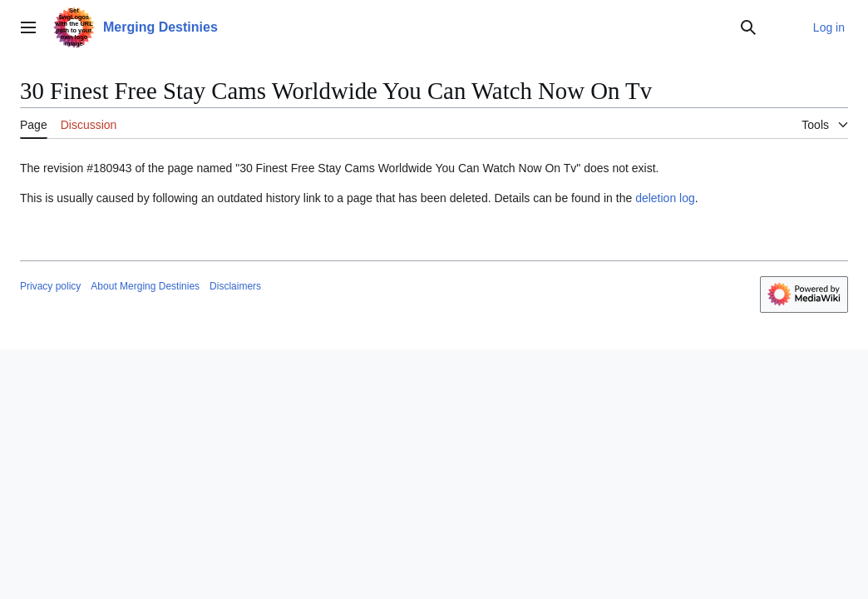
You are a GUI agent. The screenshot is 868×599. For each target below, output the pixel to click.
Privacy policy (50, 286)
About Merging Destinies (145, 286)
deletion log (665, 198)
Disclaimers (235, 286)
